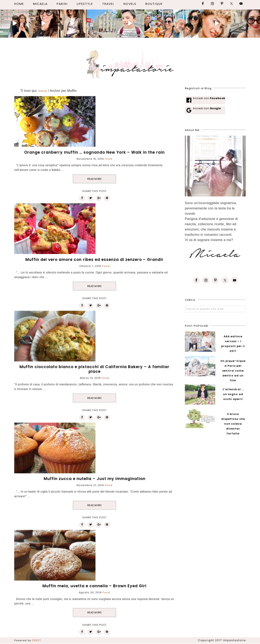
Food (109, 159)
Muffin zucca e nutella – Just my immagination (95, 479)
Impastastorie (130, 63)
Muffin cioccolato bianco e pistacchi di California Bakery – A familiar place (94, 369)
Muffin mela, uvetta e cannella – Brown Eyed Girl (94, 586)
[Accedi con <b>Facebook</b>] (205, 100)
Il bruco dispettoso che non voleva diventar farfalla (233, 424)
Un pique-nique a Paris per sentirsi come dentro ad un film (233, 371)
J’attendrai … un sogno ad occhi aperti (233, 394)
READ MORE (95, 179)
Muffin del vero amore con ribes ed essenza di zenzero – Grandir (94, 260)
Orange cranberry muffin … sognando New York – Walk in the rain (94, 152)
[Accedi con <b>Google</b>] (205, 110)
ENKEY (37, 640)
